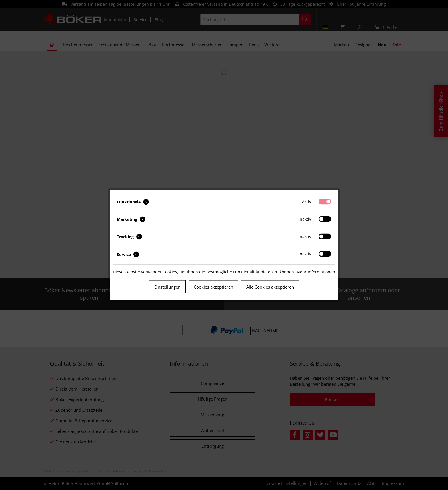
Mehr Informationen (316, 272)
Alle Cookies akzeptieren (270, 287)
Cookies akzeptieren (213, 287)
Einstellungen (167, 287)
